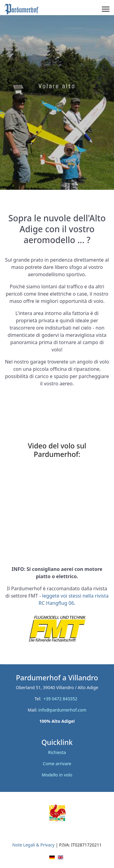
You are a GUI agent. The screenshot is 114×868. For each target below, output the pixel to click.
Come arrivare (57, 764)
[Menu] (106, 9)
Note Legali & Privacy (34, 845)
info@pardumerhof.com (62, 710)
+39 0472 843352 (62, 699)
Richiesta (57, 752)
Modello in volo (57, 775)
